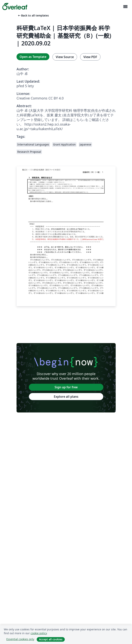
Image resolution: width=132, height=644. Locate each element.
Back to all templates (33, 15)
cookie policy (39, 633)
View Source (65, 57)
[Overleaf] (15, 7)
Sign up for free (66, 387)
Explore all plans (66, 397)
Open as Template (33, 57)
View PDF (90, 57)
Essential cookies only (20, 639)
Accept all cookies (51, 639)
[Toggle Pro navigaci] (125, 7)
